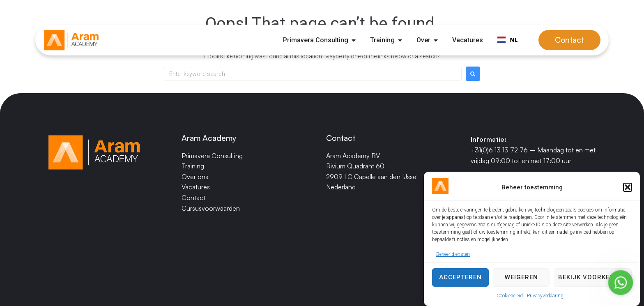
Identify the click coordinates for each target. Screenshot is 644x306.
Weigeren (521, 277)
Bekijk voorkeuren (593, 277)
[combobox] (507, 40)
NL (507, 40)
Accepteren (460, 277)
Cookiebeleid (510, 296)
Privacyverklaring (545, 296)
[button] (628, 187)
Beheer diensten (453, 254)
